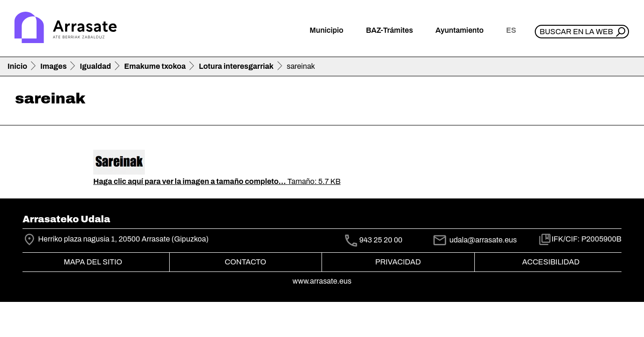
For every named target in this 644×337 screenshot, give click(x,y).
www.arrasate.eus (322, 281)
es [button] (511, 30)
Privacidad (398, 262)
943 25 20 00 (381, 240)
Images (53, 66)
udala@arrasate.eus (474, 240)
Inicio (17, 66)
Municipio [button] (327, 30)
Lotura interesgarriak (236, 66)
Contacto (246, 262)
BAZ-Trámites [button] (389, 30)
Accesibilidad (551, 262)
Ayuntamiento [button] (460, 30)
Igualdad (95, 66)
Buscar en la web (576, 32)
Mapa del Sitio (93, 262)
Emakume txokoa (155, 66)
